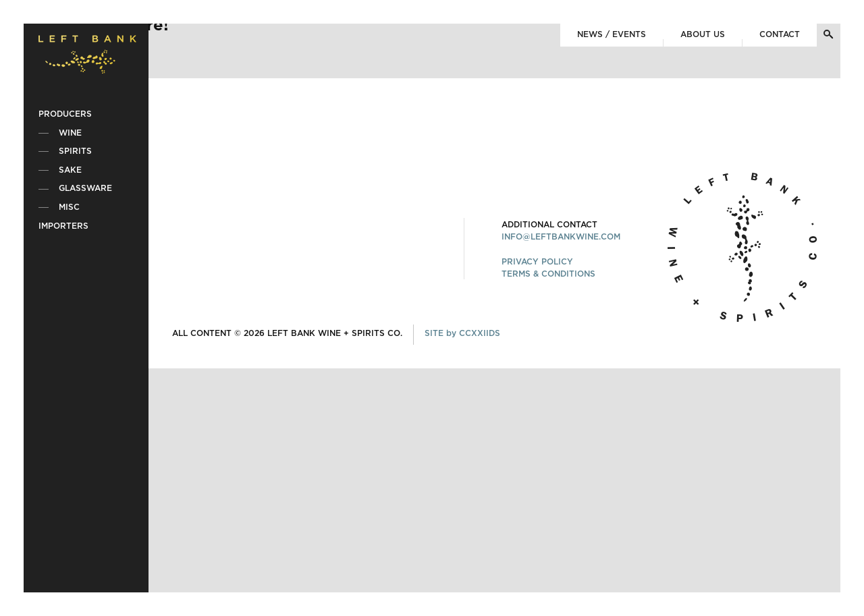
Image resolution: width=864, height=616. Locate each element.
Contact (780, 34)
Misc (69, 207)
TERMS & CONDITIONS (548, 274)
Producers (65, 114)
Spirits (75, 151)
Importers (63, 226)
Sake (70, 170)
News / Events (612, 34)
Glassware (85, 188)
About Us (703, 34)
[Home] (87, 57)
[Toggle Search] (829, 34)
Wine (70, 133)
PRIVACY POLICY (537, 262)
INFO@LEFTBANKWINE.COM (561, 237)
